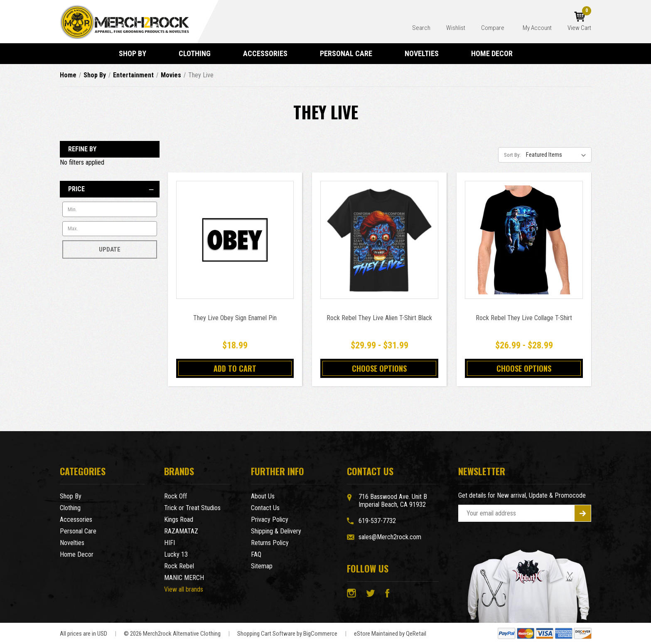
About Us (263, 496)
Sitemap (262, 566)
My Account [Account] (537, 28)
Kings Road (179, 519)
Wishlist (456, 28)
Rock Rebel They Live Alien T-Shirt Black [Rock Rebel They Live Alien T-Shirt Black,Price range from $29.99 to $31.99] (379, 318)
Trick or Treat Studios (192, 508)
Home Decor (496, 53)
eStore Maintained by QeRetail (390, 634)
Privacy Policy (270, 519)
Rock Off (176, 496)
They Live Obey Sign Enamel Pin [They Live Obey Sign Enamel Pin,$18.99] (235, 318)
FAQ (256, 554)
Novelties (425, 53)
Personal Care (350, 53)
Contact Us (265, 508)
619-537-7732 (377, 521)
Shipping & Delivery (276, 531)
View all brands (184, 589)
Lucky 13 (176, 554)
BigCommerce (320, 634)
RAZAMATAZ (181, 531)
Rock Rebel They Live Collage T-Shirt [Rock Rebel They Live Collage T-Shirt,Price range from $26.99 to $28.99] (524, 318)
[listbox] (558, 155)
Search (421, 28)
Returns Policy (270, 543)
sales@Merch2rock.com (390, 537)
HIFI (170, 543)
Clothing (198, 53)
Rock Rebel (179, 566)
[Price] (110, 189)
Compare (493, 28)
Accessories (269, 53)
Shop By (136, 53)
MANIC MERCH (184, 578)
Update (110, 249)
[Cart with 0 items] (579, 22)
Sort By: (512, 155)
